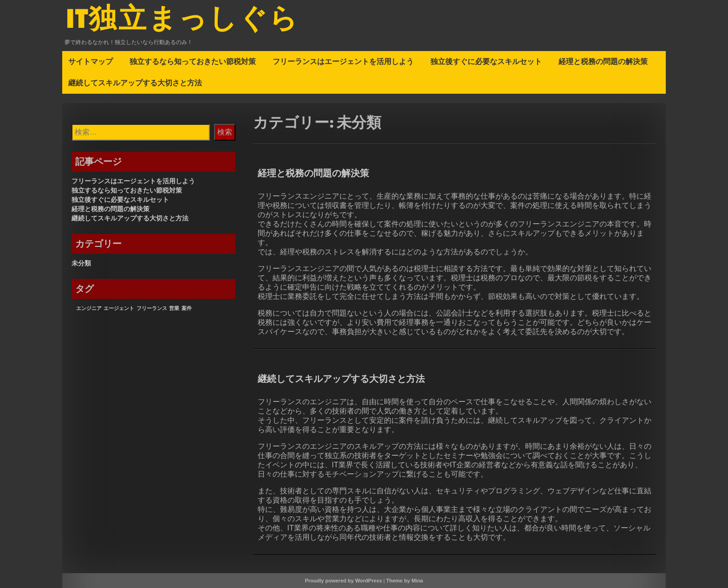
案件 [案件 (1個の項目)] (187, 308)
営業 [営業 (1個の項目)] (174, 308)
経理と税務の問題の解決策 (603, 61)
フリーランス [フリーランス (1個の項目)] (152, 308)
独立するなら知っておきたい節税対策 (193, 61)
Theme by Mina (405, 581)
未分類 (81, 263)
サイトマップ (91, 61)
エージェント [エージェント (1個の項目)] (119, 308)
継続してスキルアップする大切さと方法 (135, 83)
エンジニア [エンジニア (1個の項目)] (89, 308)
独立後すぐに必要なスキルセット (486, 61)
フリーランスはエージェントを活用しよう (343, 61)
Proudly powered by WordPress (344, 581)
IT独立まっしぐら (182, 20)
